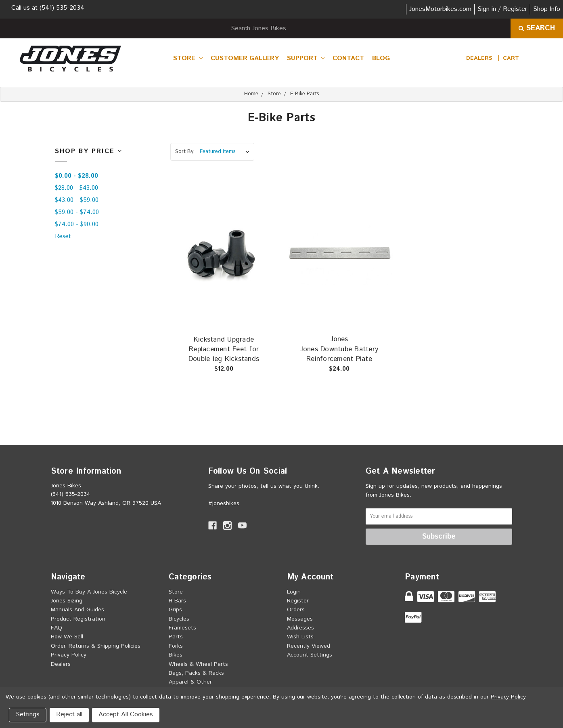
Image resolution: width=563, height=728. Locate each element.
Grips (175, 610)
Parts (176, 637)
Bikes (176, 655)
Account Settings (310, 655)
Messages (300, 619)
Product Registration (78, 619)
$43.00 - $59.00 (77, 200)
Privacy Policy (69, 655)
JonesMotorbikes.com (440, 9)
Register (298, 601)
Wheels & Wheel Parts (198, 664)
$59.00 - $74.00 (77, 212)
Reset (63, 236)
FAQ (57, 628)
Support (306, 58)
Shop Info (547, 9)
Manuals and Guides (77, 610)
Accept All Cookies (126, 714)
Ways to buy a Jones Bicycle (89, 592)
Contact (348, 58)
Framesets (182, 628)
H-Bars (177, 601)
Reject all (69, 714)
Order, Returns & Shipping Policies (96, 646)
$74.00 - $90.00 (77, 224)
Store (188, 58)
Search (537, 28)
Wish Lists (300, 637)
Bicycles (179, 619)
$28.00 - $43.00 (76, 188)
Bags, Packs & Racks (196, 673)
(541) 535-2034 (62, 8)
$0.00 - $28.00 (76, 176)
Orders (296, 610)
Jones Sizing (67, 601)
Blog (381, 58)
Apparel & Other (190, 682)
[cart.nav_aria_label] (511, 58)
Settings (28, 714)
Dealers (479, 58)
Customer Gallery (245, 58)
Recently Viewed (309, 646)
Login (294, 592)
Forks (176, 646)
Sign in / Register (502, 9)
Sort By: (185, 152)
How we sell (67, 637)
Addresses (300, 628)
